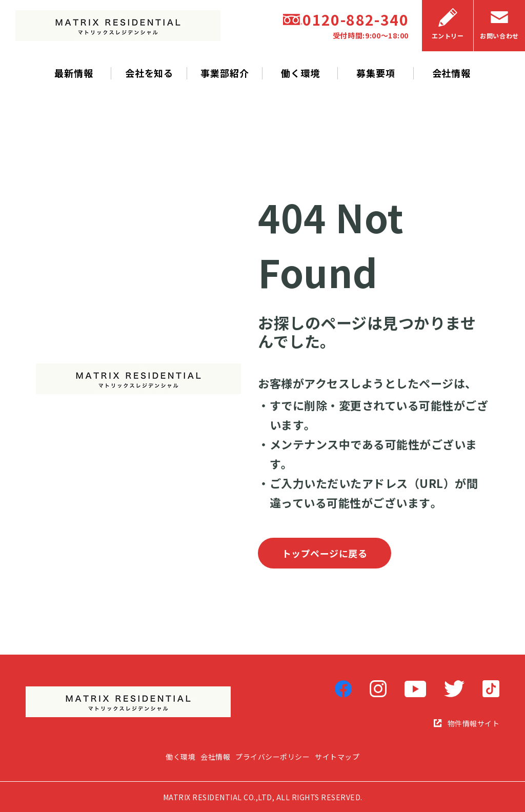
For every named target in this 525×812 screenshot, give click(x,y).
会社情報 (452, 73)
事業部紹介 (225, 73)
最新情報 (74, 73)
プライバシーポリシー (272, 757)
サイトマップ (337, 757)
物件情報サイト (467, 723)
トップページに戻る (325, 553)
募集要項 (376, 73)
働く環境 (300, 73)
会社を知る (149, 73)
